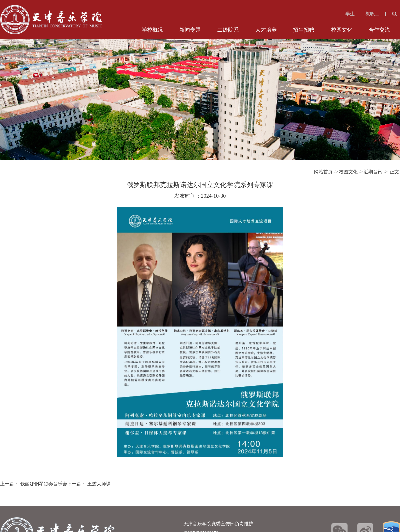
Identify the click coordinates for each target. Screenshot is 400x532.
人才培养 (266, 30)
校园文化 (342, 30)
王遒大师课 (99, 484)
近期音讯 (373, 172)
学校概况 (152, 30)
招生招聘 (304, 30)
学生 (350, 14)
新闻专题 (190, 30)
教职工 (372, 14)
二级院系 (228, 30)
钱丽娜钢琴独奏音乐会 (44, 484)
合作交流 (379, 30)
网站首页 (323, 172)
